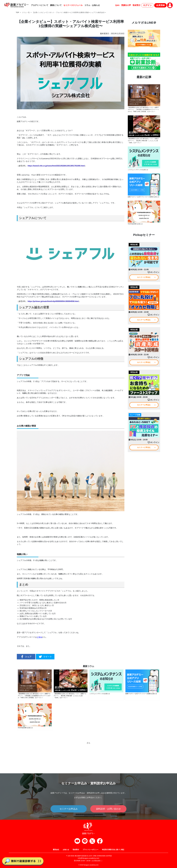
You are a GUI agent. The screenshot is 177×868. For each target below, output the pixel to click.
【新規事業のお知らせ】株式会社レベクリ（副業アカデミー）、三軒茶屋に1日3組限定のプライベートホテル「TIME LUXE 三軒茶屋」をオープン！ (143, 110)
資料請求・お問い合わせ (108, 809)
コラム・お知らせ (92, 5)
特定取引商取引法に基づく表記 (113, 850)
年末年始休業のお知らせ (135, 224)
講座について (56, 5)
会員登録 (160, 5)
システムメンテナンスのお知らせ (138, 170)
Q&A (117, 5)
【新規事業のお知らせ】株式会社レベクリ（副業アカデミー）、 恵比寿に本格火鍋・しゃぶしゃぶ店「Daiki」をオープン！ (143, 141)
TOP (17, 12)
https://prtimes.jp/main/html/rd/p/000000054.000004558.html (53, 301)
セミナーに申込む (144, 278)
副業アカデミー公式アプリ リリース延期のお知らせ (144, 197)
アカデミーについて (40, 5)
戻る (88, 743)
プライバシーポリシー (91, 850)
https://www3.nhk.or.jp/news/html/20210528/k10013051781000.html (56, 166)
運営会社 (56, 850)
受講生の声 (126, 5)
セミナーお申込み (69, 809)
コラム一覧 (26, 12)
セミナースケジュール (73, 5)
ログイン (147, 5)
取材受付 (136, 5)
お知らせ (66, 850)
